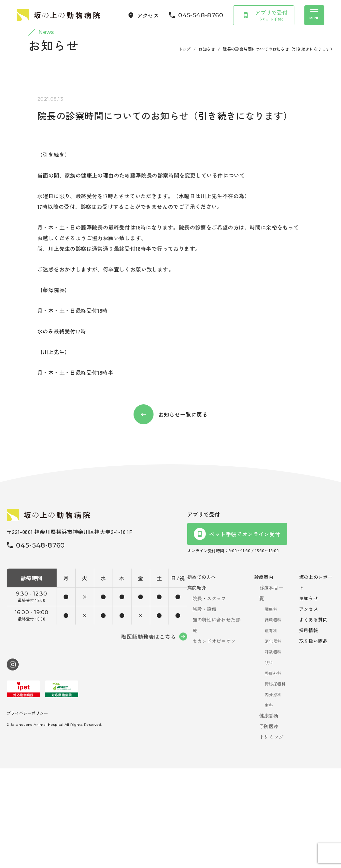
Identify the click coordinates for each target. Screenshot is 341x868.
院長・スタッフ (209, 698)
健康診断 (269, 815)
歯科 (269, 805)
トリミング (271, 836)
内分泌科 (273, 794)
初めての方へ (201, 676)
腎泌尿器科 (275, 783)
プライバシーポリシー (27, 812)
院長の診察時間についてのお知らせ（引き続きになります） (279, 148)
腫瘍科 (271, 709)
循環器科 (273, 719)
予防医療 (269, 826)
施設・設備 (204, 708)
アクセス (309, 708)
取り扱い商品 (313, 740)
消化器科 (273, 741)
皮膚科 (271, 730)
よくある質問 (313, 719)
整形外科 (273, 773)
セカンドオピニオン (214, 740)
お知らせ (207, 148)
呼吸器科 (273, 751)
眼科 (269, 762)
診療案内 (264, 676)
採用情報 (309, 730)
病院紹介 (197, 687)
